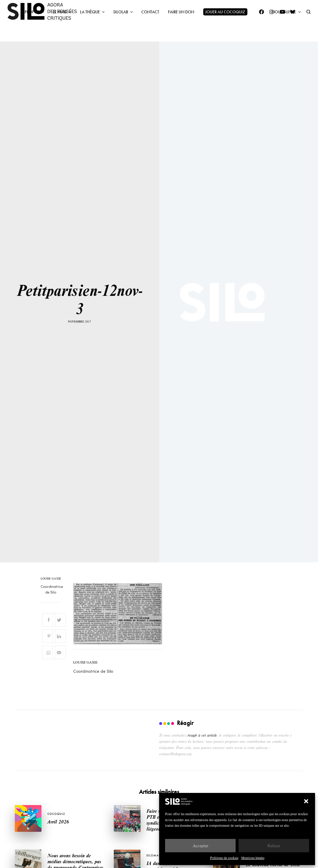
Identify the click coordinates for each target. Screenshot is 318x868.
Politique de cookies (224, 858)
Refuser (274, 846)
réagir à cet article (202, 735)
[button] (306, 801)
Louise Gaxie (51, 579)
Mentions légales (253, 858)
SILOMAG (154, 855)
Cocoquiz (56, 814)
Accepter (200, 846)
